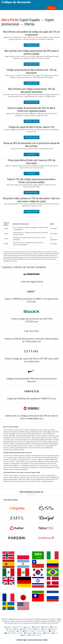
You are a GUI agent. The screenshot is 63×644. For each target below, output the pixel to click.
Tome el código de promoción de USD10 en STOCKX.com (32, 320)
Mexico (37, 629)
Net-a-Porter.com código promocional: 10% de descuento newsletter (31, 90)
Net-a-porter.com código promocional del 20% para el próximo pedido (32, 52)
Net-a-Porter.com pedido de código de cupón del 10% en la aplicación (31, 33)
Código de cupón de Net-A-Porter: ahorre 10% (31, 127)
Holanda (45, 627)
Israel (20, 633)
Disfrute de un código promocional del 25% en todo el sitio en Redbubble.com (31, 417)
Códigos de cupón (35, 635)
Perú (19, 631)
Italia (16, 629)
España (8, 627)
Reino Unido (18, 627)
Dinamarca (38, 633)
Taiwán (52, 631)
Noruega (28, 633)
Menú (51, 8)
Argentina (11, 631)
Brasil (26, 631)
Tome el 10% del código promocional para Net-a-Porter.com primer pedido (31, 181)
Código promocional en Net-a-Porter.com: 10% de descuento (32, 71)
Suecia (55, 633)
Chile (45, 629)
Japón (33, 631)
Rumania (54, 627)
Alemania (36, 627)
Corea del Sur (42, 631)
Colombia (53, 629)
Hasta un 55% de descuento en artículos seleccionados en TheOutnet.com (31, 340)
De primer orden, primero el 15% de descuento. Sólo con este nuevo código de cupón (31, 200)
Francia (9, 629)
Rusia (24, 635)
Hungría (47, 633)
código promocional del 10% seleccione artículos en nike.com (32, 380)
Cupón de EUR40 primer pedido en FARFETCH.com (31, 399)
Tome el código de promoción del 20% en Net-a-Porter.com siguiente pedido (31, 109)
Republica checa (26, 629)
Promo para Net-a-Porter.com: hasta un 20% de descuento (31, 162)
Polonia (27, 627)
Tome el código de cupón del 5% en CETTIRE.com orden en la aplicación (31, 360)
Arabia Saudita (10, 633)
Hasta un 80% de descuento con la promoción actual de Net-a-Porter (32, 145)
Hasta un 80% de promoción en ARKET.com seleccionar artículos (31, 300)
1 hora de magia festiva (31, 282)
